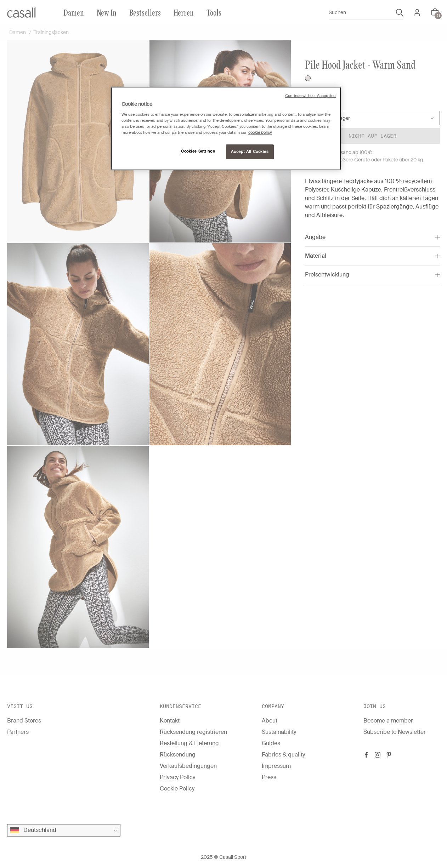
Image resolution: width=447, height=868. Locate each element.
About (270, 721)
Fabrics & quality (283, 755)
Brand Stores (24, 721)
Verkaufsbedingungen (188, 766)
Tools (214, 12)
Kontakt (170, 721)
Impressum (276, 766)
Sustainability (279, 732)
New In (107, 12)
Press (269, 777)
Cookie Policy (177, 789)
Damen (74, 12)
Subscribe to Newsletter (395, 732)
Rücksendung (178, 755)
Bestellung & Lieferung (189, 743)
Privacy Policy (177, 777)
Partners (18, 732)
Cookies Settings (198, 151)
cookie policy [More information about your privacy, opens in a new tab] (260, 133)
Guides (271, 743)
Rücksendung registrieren (193, 732)
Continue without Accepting (310, 96)
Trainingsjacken (51, 32)
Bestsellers (145, 12)
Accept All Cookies (250, 152)
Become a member (388, 721)
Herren (184, 12)
